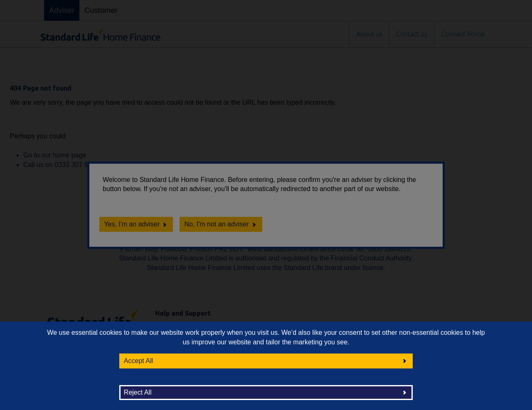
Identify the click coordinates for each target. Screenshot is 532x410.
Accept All (138, 361)
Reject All (138, 392)
